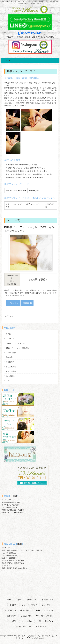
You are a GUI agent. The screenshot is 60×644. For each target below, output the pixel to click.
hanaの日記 (10, 376)
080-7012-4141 (30, 33)
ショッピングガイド (29, 605)
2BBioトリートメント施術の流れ (18, 348)
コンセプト (10, 339)
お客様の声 (10, 362)
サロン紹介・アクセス (44, 616)
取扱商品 (9, 357)
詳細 (15, 496)
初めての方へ (31, 600)
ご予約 (8, 334)
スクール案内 (11, 371)
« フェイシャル (7, 316)
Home (9, 600)
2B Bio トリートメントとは (16, 343)
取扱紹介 (13, 605)
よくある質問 (11, 367)
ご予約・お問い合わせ (45, 621)
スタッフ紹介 (11, 353)
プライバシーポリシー (22, 626)
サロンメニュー (48, 600)
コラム (8, 381)
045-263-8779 (11, 553)
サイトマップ (41, 626)
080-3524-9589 (11, 555)
